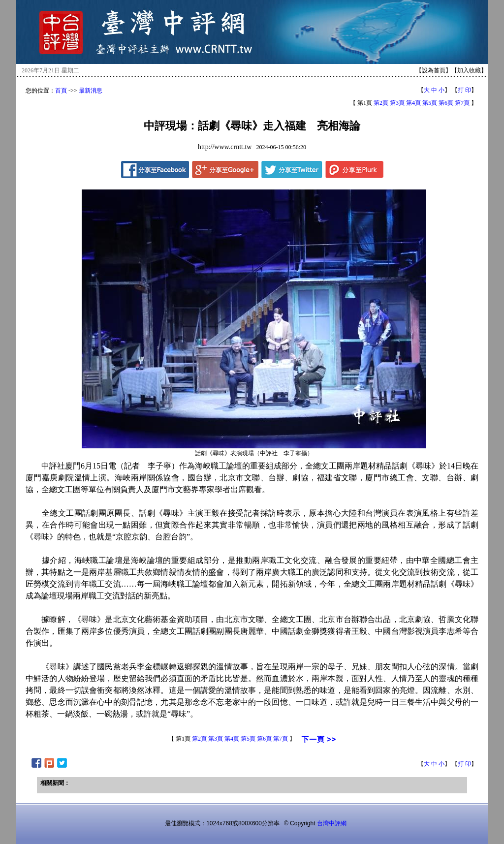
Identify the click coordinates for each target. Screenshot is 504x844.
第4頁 (413, 103)
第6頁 (446, 103)
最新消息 (91, 91)
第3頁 (397, 103)
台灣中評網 (332, 823)
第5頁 (430, 103)
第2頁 (381, 103)
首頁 (61, 91)
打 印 (464, 90)
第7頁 (462, 103)
